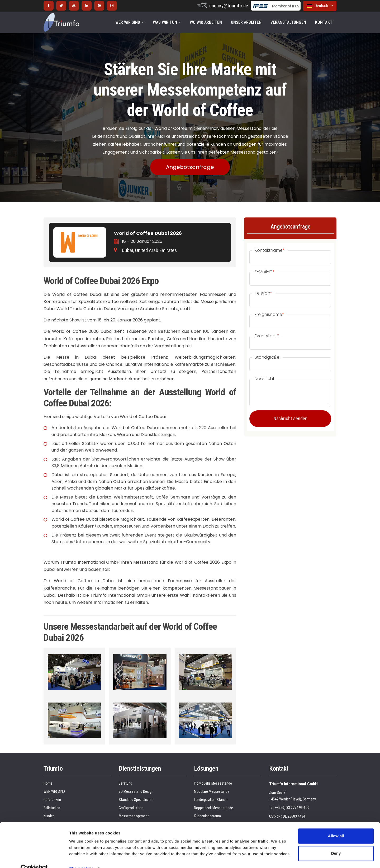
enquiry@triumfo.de (229, 6)
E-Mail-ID (265, 272)
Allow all (336, 825)
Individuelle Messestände (213, 783)
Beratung (125, 783)
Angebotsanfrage (190, 167)
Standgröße (267, 357)
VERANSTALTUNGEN (288, 22)
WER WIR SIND (130, 22)
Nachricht (265, 379)
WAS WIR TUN (167, 22)
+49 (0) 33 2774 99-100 (292, 808)
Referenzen (52, 800)
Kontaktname (270, 250)
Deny (336, 842)
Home (48, 783)
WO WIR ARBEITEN (206, 22)
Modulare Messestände (212, 792)
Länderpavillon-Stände (211, 800)
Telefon (263, 293)
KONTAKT (324, 22)
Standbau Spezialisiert (136, 800)
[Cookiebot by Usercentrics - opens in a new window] (34, 858)
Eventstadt (267, 336)
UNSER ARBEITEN (246, 22)
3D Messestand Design (136, 792)
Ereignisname (269, 315)
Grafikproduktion (131, 808)
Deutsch (320, 6)
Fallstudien (52, 808)
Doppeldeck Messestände (213, 808)
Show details (81, 858)
